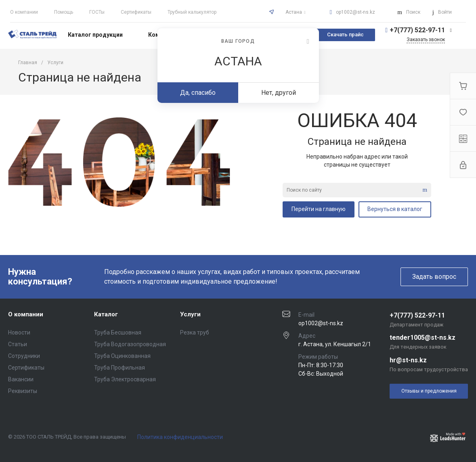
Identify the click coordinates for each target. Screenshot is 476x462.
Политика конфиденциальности (180, 437)
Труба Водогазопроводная (130, 344)
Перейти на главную (319, 209)
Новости (19, 332)
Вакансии (21, 379)
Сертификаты (136, 12)
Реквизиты (23, 391)
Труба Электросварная (125, 379)
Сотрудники (24, 356)
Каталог (106, 314)
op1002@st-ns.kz (355, 12)
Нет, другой (279, 93)
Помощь (64, 12)
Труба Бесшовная (118, 332)
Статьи (18, 344)
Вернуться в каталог (395, 209)
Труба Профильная (120, 368)
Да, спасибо (198, 93)
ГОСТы (97, 12)
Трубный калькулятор (192, 12)
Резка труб (195, 332)
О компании (24, 12)
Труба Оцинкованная (122, 356)
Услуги (190, 314)
